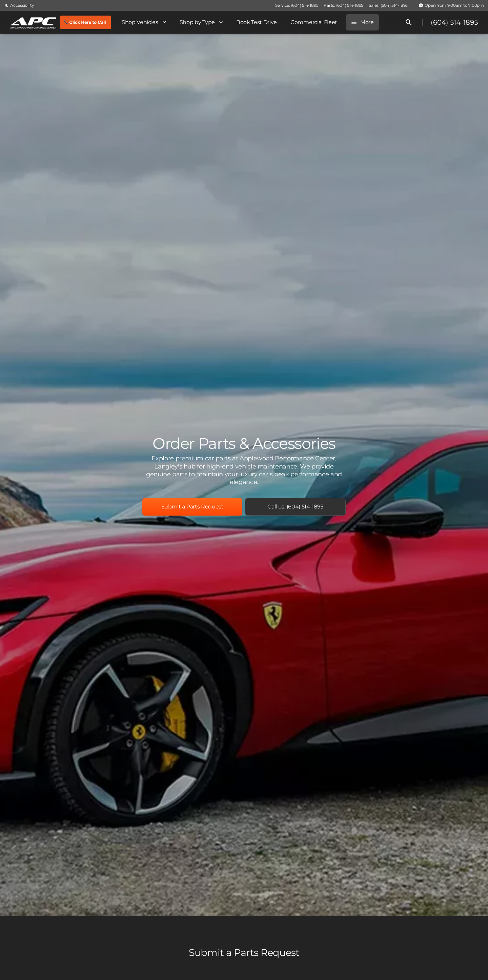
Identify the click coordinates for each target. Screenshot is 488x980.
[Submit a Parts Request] (192, 507)
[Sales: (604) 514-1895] (388, 5)
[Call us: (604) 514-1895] (295, 507)
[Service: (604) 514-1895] (297, 5)
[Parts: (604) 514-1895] (343, 5)
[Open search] (409, 22)
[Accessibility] (19, 5)
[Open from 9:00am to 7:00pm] (451, 5)
